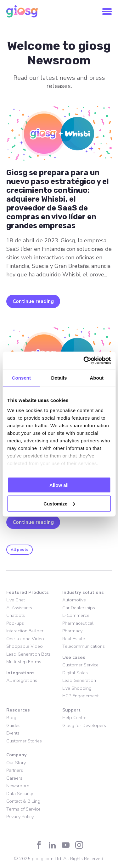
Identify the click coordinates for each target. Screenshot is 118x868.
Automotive (74, 600)
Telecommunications (84, 646)
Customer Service (80, 665)
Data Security (20, 794)
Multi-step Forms (24, 662)
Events (13, 733)
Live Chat (16, 600)
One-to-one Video (25, 639)
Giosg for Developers (84, 725)
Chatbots (16, 615)
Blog (11, 717)
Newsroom (18, 786)
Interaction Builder (25, 631)
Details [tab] (59, 378)
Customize (59, 503)
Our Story (16, 763)
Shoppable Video (25, 646)
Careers (14, 778)
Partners (15, 770)
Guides (13, 725)
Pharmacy (72, 631)
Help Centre (74, 717)
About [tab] (97, 378)
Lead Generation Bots (28, 654)
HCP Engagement (80, 696)
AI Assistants (19, 608)
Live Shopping (77, 688)
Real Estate (74, 639)
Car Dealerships (79, 608)
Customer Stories (24, 741)
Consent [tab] (21, 378)
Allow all (59, 485)
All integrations (22, 680)
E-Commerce (76, 615)
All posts (20, 550)
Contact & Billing (23, 801)
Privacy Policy (20, 817)
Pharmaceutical (78, 623)
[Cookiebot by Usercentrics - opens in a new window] (84, 360)
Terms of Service (23, 809)
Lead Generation (79, 680)
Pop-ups (15, 623)
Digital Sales (75, 673)
